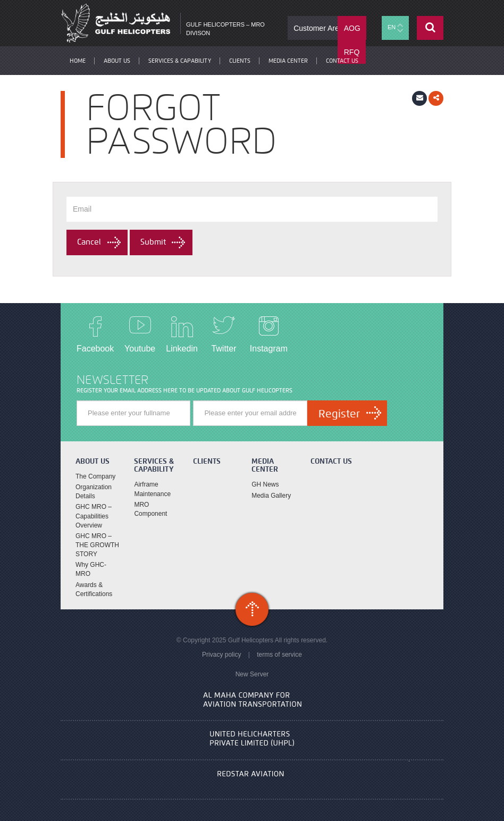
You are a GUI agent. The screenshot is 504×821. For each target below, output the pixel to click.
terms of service (279, 655)
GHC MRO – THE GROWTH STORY (97, 545)
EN (395, 28)
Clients (240, 61)
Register (339, 414)
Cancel (89, 242)
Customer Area (318, 28)
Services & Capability (180, 61)
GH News (265, 484)
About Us (117, 61)
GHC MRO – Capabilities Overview (94, 516)
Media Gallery (271, 496)
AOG (352, 28)
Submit (153, 242)
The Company (95, 476)
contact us (342, 61)
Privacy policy (221, 655)
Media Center (288, 61)
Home (78, 61)
